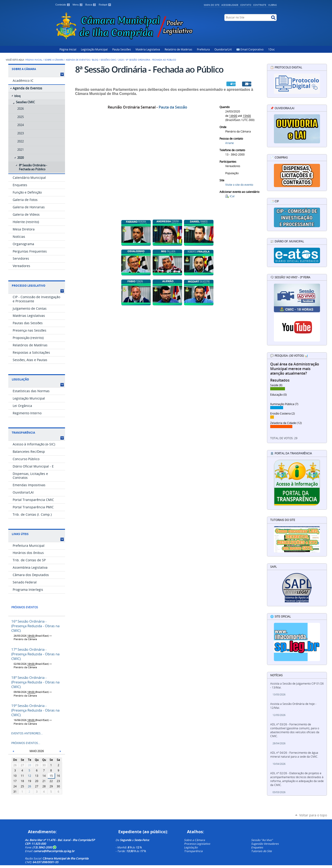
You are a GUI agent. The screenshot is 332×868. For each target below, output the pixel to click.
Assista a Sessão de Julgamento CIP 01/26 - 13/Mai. (297, 686)
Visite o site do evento (239, 185)
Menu (78, 5)
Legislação (20, 379)
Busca (91, 5)
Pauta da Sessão (173, 107)
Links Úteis (20, 534)
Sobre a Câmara (54, 60)
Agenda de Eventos (78, 60)
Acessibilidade (230, 5)
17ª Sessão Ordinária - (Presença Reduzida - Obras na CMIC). (35, 654)
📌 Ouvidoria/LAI (282, 108)
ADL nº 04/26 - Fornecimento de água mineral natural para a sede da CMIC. (294, 755)
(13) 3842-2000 (44, 847)
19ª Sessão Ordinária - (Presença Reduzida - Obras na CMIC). (35, 710)
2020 (121, 60)
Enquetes (257, 847)
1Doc (271, 49)
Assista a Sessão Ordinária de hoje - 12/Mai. (293, 706)
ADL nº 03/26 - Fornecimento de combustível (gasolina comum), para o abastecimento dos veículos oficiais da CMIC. (295, 730)
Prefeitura (203, 49)
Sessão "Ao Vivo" (262, 840)
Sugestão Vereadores (265, 844)
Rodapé (105, 5)
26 (30, 786)
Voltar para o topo (313, 815)
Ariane (230, 143)
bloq (95, 60)
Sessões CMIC (108, 60)
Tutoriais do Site (261, 851)
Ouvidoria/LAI (223, 49)
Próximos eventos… (26, 743)
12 (30, 776)
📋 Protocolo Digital (286, 67)
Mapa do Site (212, 5)
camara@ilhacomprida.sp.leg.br (54, 851)
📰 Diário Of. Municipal (287, 241)
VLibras (272, 5)
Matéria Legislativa (148, 49)
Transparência (23, 433)
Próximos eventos (25, 607)
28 (30, 765)
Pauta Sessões (122, 49)
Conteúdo (63, 5)
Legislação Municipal (94, 49)
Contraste (260, 5)
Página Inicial (68, 49)
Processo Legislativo (29, 286)
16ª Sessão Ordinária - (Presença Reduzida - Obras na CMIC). (35, 626)
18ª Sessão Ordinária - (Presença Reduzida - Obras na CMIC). (35, 682)
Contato (246, 5)
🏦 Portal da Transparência (291, 453)
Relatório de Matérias (178, 49)
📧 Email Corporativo (250, 49)
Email (249, 84)
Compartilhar (233, 84)
